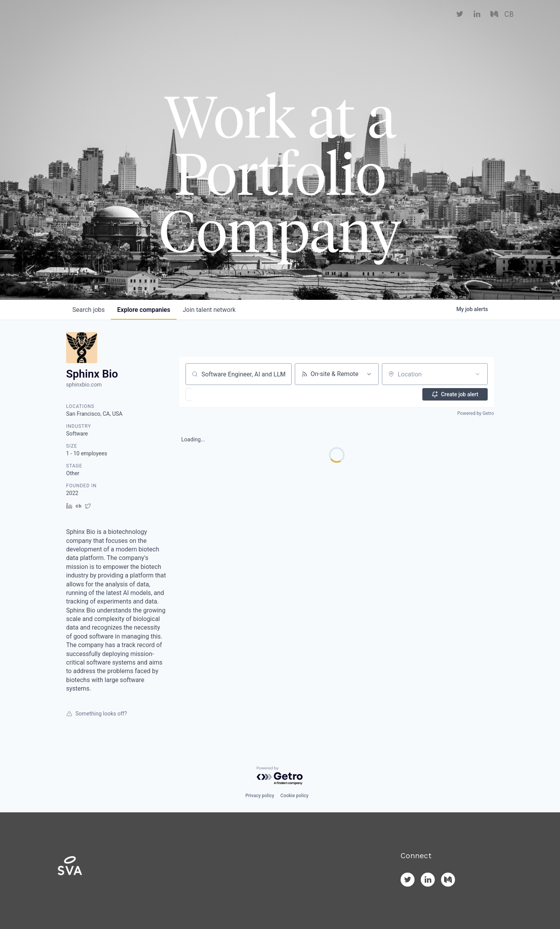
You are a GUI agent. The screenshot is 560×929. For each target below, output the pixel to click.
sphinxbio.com (84, 385)
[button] (211, 394)
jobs (88, 310)
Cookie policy (294, 796)
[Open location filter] (478, 374)
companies (143, 310)
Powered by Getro (476, 413)
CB (509, 23)
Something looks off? (96, 714)
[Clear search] (282, 374)
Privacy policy (260, 796)
